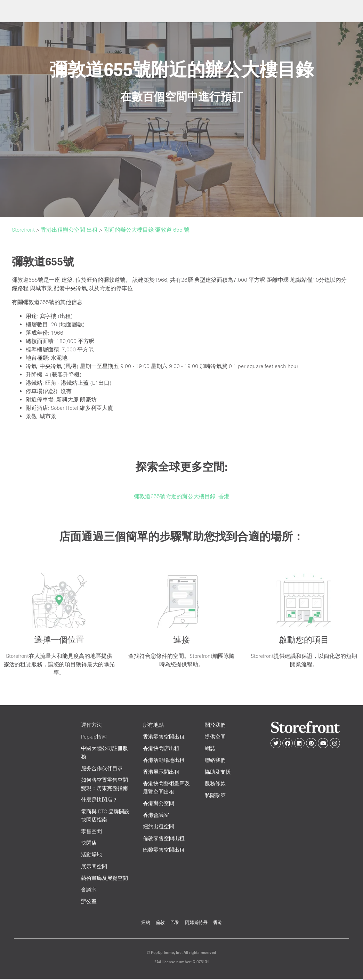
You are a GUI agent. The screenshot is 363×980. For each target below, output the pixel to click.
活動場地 (91, 855)
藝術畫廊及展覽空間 (104, 879)
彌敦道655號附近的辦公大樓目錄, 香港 (182, 496)
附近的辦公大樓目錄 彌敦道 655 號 (147, 230)
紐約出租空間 (159, 827)
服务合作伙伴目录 (102, 769)
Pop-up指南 (94, 737)
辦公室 (89, 902)
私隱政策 (215, 796)
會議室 (89, 890)
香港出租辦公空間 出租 (69, 230)
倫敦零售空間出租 (164, 839)
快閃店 (89, 844)
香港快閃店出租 (161, 749)
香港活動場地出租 (164, 761)
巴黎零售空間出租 (164, 851)
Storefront (23, 230)
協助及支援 (218, 772)
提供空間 (215, 737)
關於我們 (215, 726)
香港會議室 (156, 816)
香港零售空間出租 (164, 737)
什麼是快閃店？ (99, 801)
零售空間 (91, 832)
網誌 (210, 749)
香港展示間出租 (161, 772)
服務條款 (215, 784)
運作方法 (91, 726)
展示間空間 (94, 867)
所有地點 (153, 726)
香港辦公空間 (159, 804)
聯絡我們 (215, 761)
